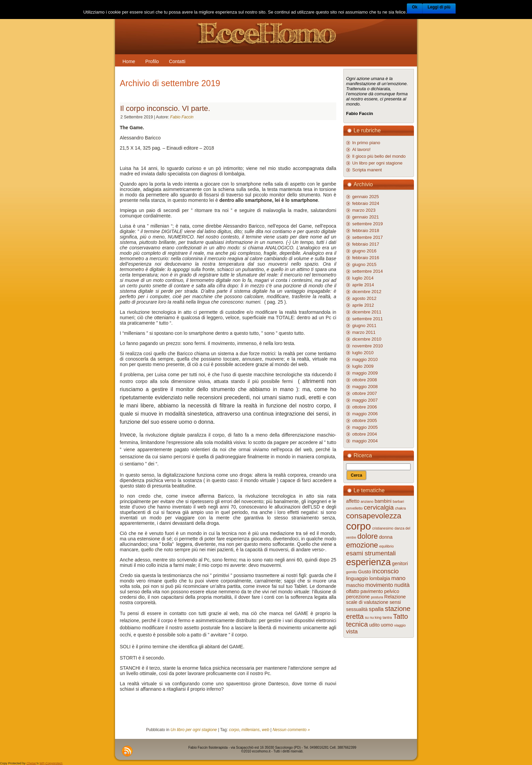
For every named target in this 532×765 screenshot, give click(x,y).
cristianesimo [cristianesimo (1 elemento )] (383, 528)
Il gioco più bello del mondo (379, 156)
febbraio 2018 (366, 231)
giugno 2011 (364, 326)
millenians (251, 730)
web (266, 730)
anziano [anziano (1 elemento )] (367, 501)
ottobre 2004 (365, 434)
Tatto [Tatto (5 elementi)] (401, 616)
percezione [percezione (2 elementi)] (358, 597)
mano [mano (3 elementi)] (398, 578)
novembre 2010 (367, 346)
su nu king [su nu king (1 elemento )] (373, 617)
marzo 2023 (364, 210)
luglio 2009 (363, 366)
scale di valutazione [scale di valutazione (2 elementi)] (367, 602)
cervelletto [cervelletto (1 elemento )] (354, 508)
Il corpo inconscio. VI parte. (165, 108)
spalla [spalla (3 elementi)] (376, 609)
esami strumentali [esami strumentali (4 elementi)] (371, 553)
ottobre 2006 (365, 407)
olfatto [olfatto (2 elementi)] (353, 591)
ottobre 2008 (365, 380)
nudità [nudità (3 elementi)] (402, 585)
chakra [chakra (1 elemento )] (400, 508)
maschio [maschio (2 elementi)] (355, 585)
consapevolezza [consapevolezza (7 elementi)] (374, 516)
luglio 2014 (363, 278)
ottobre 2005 (365, 420)
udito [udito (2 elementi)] (374, 625)
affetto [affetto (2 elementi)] (353, 501)
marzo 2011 (364, 332)
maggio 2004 (365, 441)
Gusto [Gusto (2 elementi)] (365, 572)
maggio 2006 (365, 414)
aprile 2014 (363, 285)
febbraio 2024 (366, 203)
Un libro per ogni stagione (194, 730)
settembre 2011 (367, 319)
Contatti (177, 61)
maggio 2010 (365, 359)
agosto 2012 (364, 298)
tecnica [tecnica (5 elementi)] (357, 624)
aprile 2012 (363, 305)
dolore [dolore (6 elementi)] (367, 536)
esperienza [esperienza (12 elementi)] (368, 562)
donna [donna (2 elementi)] (386, 537)
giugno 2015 (364, 264)
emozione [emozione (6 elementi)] (362, 545)
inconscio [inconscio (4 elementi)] (385, 571)
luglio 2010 (363, 353)
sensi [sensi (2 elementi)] (395, 602)
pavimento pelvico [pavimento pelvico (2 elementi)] (380, 591)
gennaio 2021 (366, 217)
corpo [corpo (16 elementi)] (358, 526)
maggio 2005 (365, 427)
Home (129, 61)
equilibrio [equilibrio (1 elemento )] (387, 546)
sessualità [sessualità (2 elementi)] (357, 609)
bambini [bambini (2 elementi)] (383, 501)
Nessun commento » (291, 730)
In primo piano (366, 143)
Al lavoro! (361, 149)
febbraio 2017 (366, 244)
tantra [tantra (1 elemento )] (387, 617)
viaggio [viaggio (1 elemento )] (400, 625)
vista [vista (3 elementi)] (352, 632)
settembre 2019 (367, 224)
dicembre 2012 (367, 292)
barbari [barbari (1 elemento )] (398, 501)
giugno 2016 (364, 251)
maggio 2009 (365, 373)
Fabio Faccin (182, 117)
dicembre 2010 (367, 339)
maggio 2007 (365, 400)
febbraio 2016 (366, 258)
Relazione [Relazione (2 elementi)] (395, 597)
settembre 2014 (367, 271)
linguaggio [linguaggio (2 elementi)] (357, 578)
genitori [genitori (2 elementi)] (400, 563)
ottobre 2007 (365, 393)
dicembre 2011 (367, 312)
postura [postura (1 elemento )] (377, 597)
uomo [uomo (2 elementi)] (387, 625)
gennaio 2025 (366, 197)
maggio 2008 (365, 387)
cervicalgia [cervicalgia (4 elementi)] (379, 507)
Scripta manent (367, 170)
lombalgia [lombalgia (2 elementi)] (380, 578)
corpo (234, 730)
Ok (415, 7)
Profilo (152, 61)
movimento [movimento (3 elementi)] (379, 585)
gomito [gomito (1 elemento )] (351, 572)
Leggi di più (439, 7)
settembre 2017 (367, 237)
